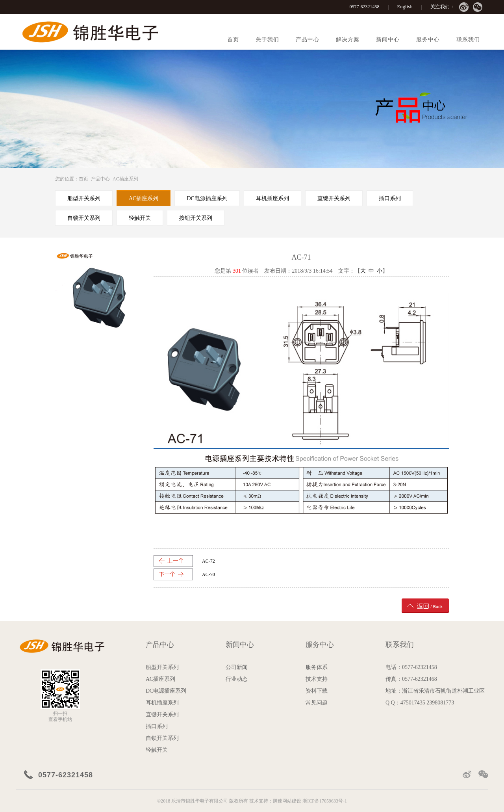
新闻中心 (388, 40)
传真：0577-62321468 (411, 679)
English (405, 7)
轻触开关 (157, 750)
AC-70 (208, 574)
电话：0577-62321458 (411, 667)
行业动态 (237, 679)
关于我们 (267, 40)
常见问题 (317, 703)
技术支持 (317, 679)
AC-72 (208, 561)
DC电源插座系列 (166, 691)
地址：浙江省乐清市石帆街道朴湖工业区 (435, 691)
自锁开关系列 (162, 738)
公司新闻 (237, 667)
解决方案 (348, 40)
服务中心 (428, 40)
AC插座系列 (125, 179)
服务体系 (317, 667)
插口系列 (157, 726)
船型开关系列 (162, 667)
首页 (233, 40)
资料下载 (317, 691)
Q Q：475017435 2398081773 (420, 703)
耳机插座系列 (162, 703)
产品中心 (308, 40)
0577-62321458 (365, 7)
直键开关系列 (162, 714)
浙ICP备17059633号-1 (325, 801)
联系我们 (468, 40)
